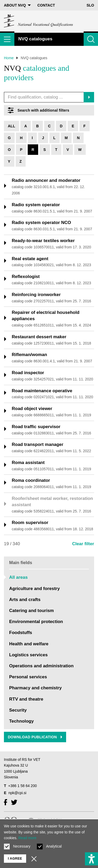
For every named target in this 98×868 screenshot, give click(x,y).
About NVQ (17, 5)
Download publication (35, 737)
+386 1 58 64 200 (22, 786)
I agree (15, 858)
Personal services (28, 677)
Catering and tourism (31, 611)
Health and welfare (29, 644)
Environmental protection (36, 622)
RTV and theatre (26, 699)
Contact (46, 5)
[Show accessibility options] (91, 859)
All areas (18, 577)
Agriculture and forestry (34, 589)
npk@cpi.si (17, 793)
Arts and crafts (25, 600)
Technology (21, 721)
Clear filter (83, 544)
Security (18, 710)
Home (9, 58)
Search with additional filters (39, 110)
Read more (27, 838)
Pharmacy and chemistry (35, 688)
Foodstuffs (21, 633)
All (11, 126)
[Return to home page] (39, 21)
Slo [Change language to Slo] (90, 5)
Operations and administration (41, 666)
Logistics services (28, 655)
